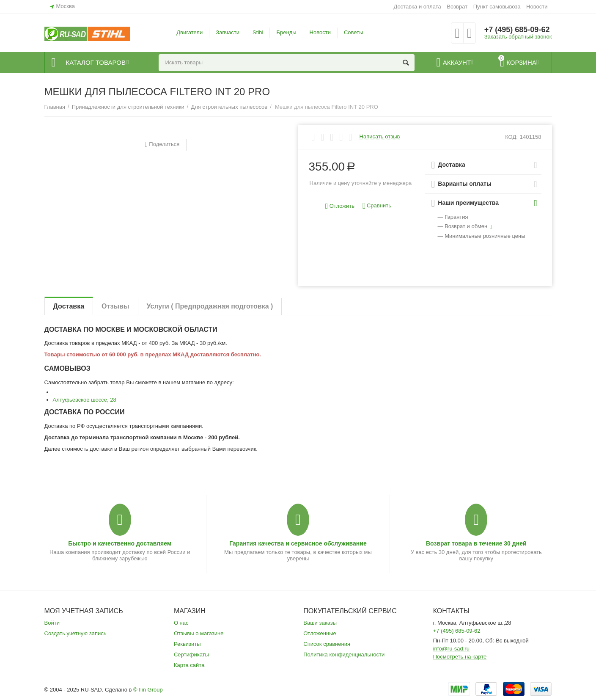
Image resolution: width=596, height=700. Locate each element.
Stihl (258, 32)
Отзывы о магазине (199, 633)
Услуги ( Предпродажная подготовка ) (210, 306)
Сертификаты (191, 655)
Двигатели (190, 32)
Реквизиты (187, 644)
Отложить (340, 206)
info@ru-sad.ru (451, 649)
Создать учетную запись (76, 633)
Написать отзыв (380, 137)
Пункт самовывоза (497, 7)
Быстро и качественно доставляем (120, 543)
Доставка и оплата (417, 7)
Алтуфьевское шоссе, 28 (85, 400)
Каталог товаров (96, 63)
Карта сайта (189, 665)
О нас (181, 623)
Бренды (286, 32)
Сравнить (377, 206)
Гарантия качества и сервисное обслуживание (298, 543)
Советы (354, 32)
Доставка (69, 306)
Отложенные (320, 633)
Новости (537, 7)
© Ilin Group (148, 690)
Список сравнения (327, 644)
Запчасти (228, 32)
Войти (52, 623)
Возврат (457, 7)
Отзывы (115, 306)
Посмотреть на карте (460, 657)
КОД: (511, 137)
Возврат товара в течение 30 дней (476, 543)
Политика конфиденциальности (344, 655)
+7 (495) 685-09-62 (517, 30)
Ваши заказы (320, 623)
